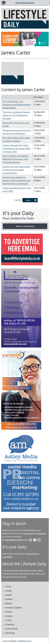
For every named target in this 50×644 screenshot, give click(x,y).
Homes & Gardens (14, 607)
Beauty (9, 603)
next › (29, 200)
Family (9, 591)
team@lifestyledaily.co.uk (16, 540)
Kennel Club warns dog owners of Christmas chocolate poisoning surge (17, 170)
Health (9, 595)
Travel (8, 620)
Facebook (28, 533)
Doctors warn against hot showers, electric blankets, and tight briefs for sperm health (16, 180)
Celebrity (10, 624)
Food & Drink (12, 629)
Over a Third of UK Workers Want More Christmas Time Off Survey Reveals (16, 159)
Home (8, 586)
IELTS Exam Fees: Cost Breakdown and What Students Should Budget (17, 104)
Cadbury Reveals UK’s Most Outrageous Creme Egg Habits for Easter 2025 (17, 148)
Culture (9, 616)
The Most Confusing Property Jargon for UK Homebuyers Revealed (16, 115)
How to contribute (25, 226)
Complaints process (25, 641)
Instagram (41, 533)
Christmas (10, 633)
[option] (25, 39)
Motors (9, 612)
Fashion (9, 599)
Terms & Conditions (10, 641)
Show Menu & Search (25, 3)
